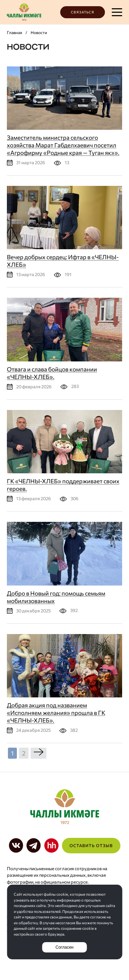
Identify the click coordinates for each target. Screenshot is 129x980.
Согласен (64, 947)
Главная (14, 32)
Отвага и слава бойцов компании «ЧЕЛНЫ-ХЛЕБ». (52, 373)
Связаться (83, 12)
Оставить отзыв (91, 845)
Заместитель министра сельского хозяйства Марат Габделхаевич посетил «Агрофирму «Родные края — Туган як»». (63, 145)
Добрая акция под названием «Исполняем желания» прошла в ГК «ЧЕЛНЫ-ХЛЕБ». (56, 713)
